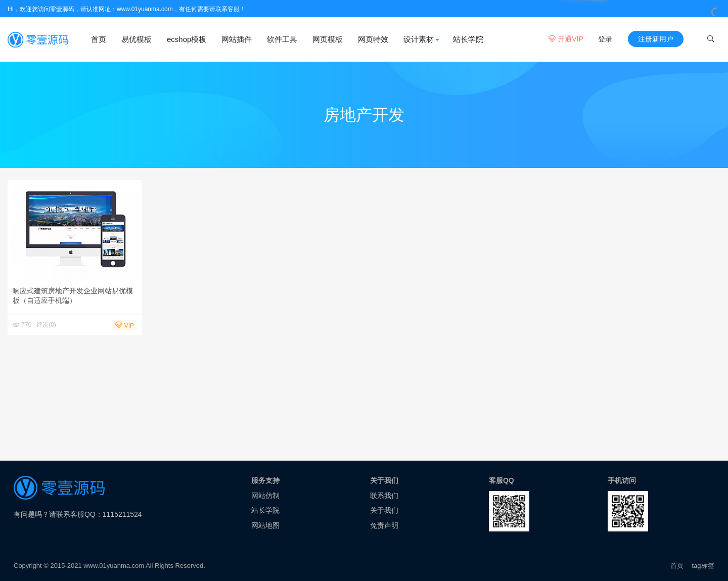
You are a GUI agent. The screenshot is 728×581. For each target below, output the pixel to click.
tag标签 (703, 566)
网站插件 (237, 39)
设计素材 (419, 39)
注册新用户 (656, 39)
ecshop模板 (187, 39)
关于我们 (384, 510)
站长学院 (468, 39)
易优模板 (136, 39)
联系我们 (384, 496)
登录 (605, 39)
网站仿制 (265, 496)
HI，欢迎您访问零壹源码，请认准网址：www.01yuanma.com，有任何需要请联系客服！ (127, 9)
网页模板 (328, 39)
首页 (99, 39)
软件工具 (282, 39)
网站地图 (265, 525)
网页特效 (373, 39)
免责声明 (384, 525)
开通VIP (566, 39)
